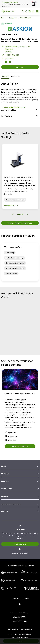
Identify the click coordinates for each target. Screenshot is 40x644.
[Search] (23, 12)
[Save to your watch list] (33, 12)
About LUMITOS (19, 617)
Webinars (5, 496)
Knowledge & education (11, 504)
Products (15, 76)
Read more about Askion (13, 107)
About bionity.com (20, 621)
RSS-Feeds (5, 512)
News (4, 466)
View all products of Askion (20, 223)
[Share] (26, 12)
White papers (7, 489)
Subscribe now (20, 544)
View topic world (20, 446)
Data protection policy (20, 638)
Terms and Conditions (23, 634)
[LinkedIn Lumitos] (20, 604)
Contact (20, 67)
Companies (6, 474)
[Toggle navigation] (37, 12)
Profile (5, 76)
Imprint (8, 634)
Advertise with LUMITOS (19, 613)
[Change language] (30, 12)
